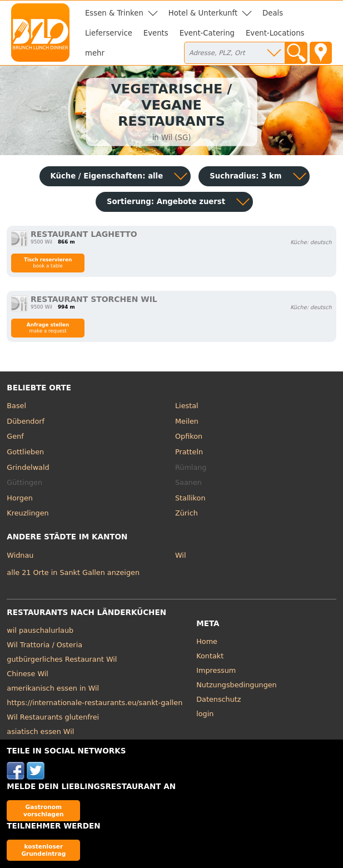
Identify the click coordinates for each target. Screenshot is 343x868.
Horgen (20, 498)
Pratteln (189, 452)
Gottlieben (25, 452)
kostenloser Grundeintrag (43, 850)
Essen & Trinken (114, 13)
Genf (15, 436)
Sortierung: (166, 202)
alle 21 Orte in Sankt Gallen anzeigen (73, 572)
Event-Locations (275, 33)
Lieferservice (109, 33)
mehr (95, 53)
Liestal (187, 406)
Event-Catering (207, 33)
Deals (273, 13)
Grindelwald (28, 467)
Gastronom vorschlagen (44, 810)
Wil (180, 555)
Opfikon (189, 436)
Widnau (20, 555)
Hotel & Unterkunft (203, 13)
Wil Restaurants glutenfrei (53, 717)
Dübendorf (26, 421)
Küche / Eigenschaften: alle (107, 176)
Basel (16, 406)
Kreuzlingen (28, 513)
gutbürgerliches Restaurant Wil (62, 659)
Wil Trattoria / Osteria (44, 645)
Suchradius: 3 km (245, 176)
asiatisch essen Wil (40, 731)
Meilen (187, 421)
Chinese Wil (28, 674)
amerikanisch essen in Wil (53, 688)
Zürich (187, 513)
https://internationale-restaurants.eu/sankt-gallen (95, 703)
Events (156, 33)
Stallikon (190, 498)
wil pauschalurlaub (40, 630)
